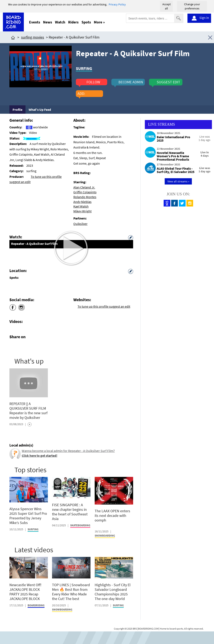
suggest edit (168, 82)
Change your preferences (192, 6)
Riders (73, 22)
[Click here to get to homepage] (13, 37)
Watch (60, 22)
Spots (86, 22)
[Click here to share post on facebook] (14, 347)
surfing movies (33, 37)
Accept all (167, 6)
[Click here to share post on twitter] (23, 347)
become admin (131, 82)
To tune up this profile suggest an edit (104, 306)
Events (35, 22)
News (48, 22)
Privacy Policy (117, 4)
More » (99, 22)
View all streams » (178, 181)
